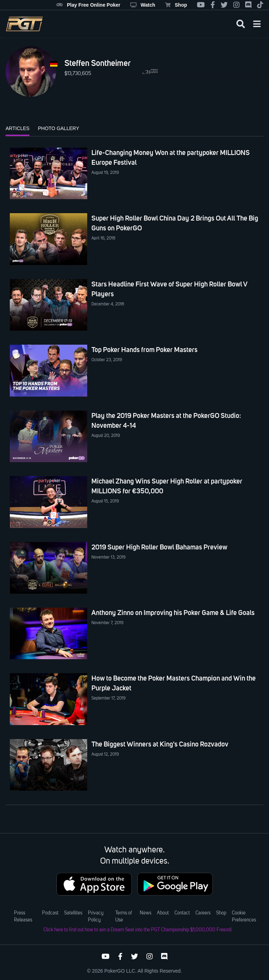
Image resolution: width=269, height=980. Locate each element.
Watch (143, 5)
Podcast (50, 913)
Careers (203, 913)
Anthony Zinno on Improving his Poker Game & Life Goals (173, 613)
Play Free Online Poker (88, 5)
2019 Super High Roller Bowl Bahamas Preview (159, 547)
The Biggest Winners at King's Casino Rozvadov (160, 744)
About (163, 913)
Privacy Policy (96, 917)
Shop (176, 5)
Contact (182, 913)
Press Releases (23, 917)
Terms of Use (124, 917)
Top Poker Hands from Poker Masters (144, 350)
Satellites (73, 913)
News (146, 913)
